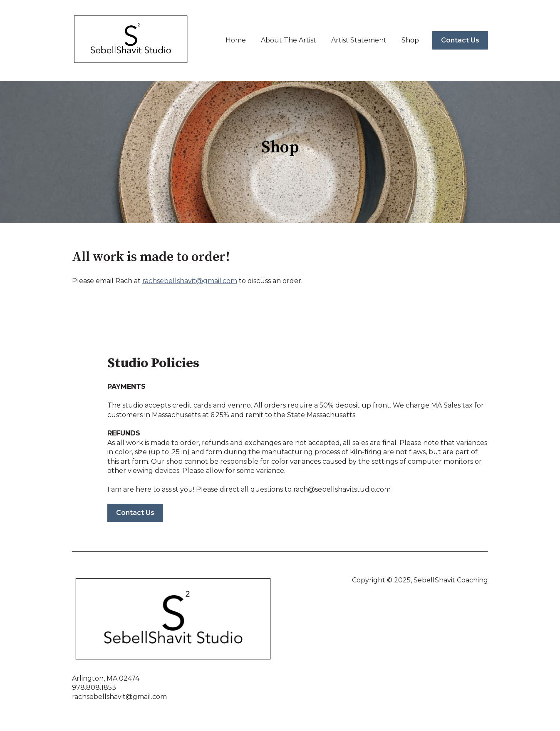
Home (236, 40)
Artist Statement (359, 40)
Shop (410, 40)
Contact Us (460, 40)
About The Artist (289, 40)
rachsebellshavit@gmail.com (190, 281)
